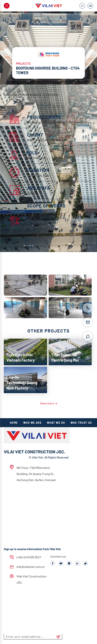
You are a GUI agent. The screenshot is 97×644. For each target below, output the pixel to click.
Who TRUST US (81, 423)
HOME (14, 423)
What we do (56, 423)
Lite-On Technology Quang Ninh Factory (22, 383)
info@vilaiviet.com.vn (27, 567)
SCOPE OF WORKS (46, 206)
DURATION (38, 170)
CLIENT (35, 135)
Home (8, 90)
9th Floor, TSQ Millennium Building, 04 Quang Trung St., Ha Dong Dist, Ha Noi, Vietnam (33, 473)
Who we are (32, 423)
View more (48, 403)
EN (90, 6)
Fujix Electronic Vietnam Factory (21, 357)
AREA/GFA (39, 188)
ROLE (32, 152)
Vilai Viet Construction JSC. (28, 579)
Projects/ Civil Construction (36, 90)
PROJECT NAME (44, 117)
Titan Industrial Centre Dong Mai (65, 357)
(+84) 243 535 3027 (25, 557)
